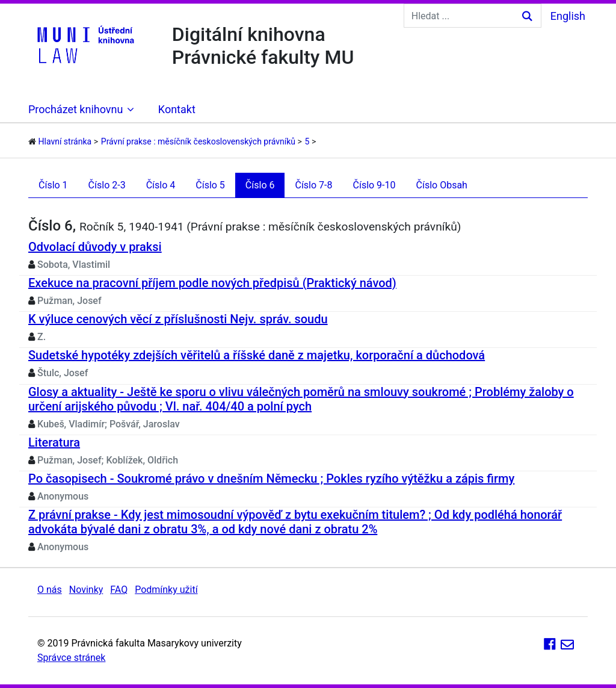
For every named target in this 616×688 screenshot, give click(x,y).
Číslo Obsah (442, 185)
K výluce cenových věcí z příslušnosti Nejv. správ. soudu (178, 319)
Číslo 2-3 (107, 185)
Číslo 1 (53, 185)
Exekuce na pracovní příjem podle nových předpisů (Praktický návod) (212, 283)
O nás (50, 590)
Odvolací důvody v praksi (95, 247)
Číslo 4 (161, 185)
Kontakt (177, 109)
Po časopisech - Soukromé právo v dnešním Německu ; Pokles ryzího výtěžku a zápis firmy (271, 479)
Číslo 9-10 (374, 185)
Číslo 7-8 (313, 185)
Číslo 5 (210, 185)
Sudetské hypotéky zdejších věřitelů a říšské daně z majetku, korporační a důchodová (257, 355)
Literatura (54, 442)
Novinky (86, 590)
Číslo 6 (260, 185)
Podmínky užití (166, 590)
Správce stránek (71, 658)
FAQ (119, 590)
